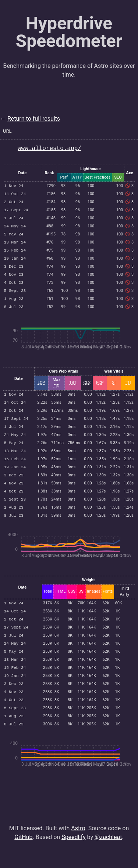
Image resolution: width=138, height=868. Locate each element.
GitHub (23, 855)
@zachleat (108, 855)
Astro (78, 846)
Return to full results (34, 119)
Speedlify (73, 855)
